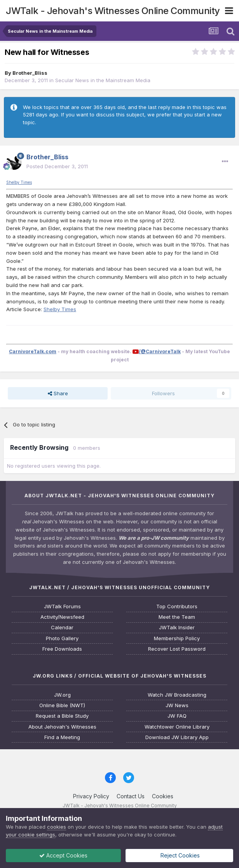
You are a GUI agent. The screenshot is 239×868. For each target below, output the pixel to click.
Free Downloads (62, 649)
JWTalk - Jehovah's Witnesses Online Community (113, 11)
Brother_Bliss (30, 73)
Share (58, 393)
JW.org (62, 695)
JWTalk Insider (177, 628)
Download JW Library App (177, 737)
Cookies (163, 796)
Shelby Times (19, 182)
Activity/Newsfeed (62, 617)
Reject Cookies (179, 855)
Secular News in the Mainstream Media (103, 80)
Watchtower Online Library (177, 727)
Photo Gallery (62, 638)
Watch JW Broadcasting (177, 695)
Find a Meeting (62, 737)
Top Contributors (177, 607)
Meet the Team (177, 617)
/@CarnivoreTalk (160, 351)
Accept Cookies (63, 855)
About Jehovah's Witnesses (62, 727)
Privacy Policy (91, 796)
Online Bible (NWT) (62, 705)
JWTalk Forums (62, 607)
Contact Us (131, 796)
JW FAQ (177, 716)
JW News (177, 705)
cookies (57, 827)
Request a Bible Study (62, 716)
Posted (57, 166)
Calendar (62, 628)
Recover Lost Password (177, 649)
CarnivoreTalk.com (33, 351)
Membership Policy (177, 638)
